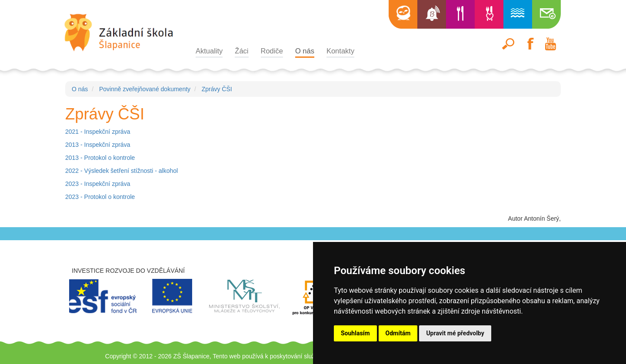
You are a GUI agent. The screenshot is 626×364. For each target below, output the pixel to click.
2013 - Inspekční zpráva (98, 145)
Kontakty (340, 51)
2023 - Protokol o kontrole (100, 197)
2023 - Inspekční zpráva (98, 184)
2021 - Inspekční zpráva (98, 132)
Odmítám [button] (398, 333)
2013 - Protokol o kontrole (100, 158)
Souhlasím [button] (355, 333)
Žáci (241, 51)
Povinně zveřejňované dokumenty (145, 89)
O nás (305, 51)
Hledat (509, 44)
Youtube (550, 44)
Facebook (529, 44)
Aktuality (209, 51)
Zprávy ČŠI (217, 89)
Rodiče (272, 51)
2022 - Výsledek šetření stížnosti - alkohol (122, 171)
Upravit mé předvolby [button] (455, 333)
